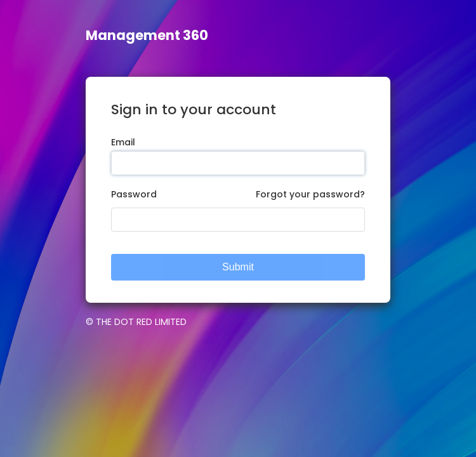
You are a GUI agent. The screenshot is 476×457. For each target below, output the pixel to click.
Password (134, 194)
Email (123, 142)
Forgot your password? (310, 194)
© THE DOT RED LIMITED (136, 322)
